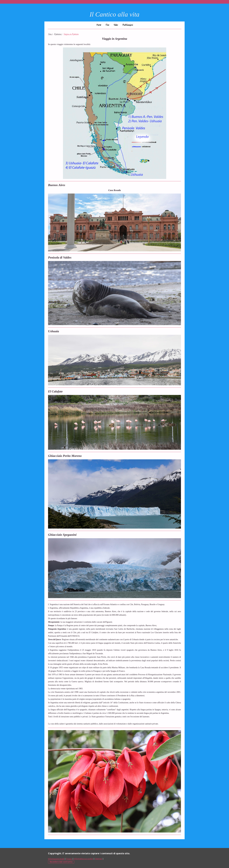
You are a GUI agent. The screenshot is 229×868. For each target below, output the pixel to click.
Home (99, 25)
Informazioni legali (56, 859)
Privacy (69, 859)
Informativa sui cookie (83, 859)
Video (116, 25)
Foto (107, 25)
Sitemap (99, 859)
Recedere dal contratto (61, 862)
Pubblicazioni (128, 25)
